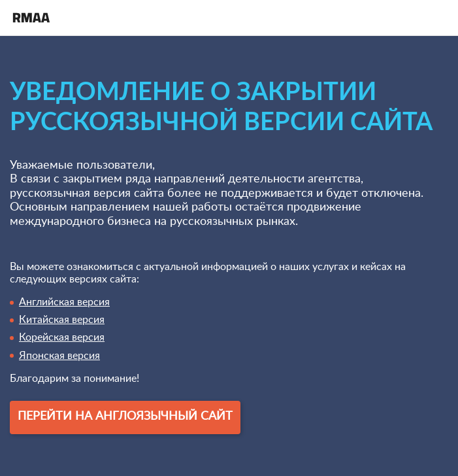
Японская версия (59, 356)
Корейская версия (62, 337)
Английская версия (64, 302)
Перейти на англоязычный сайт (125, 416)
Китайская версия (62, 320)
